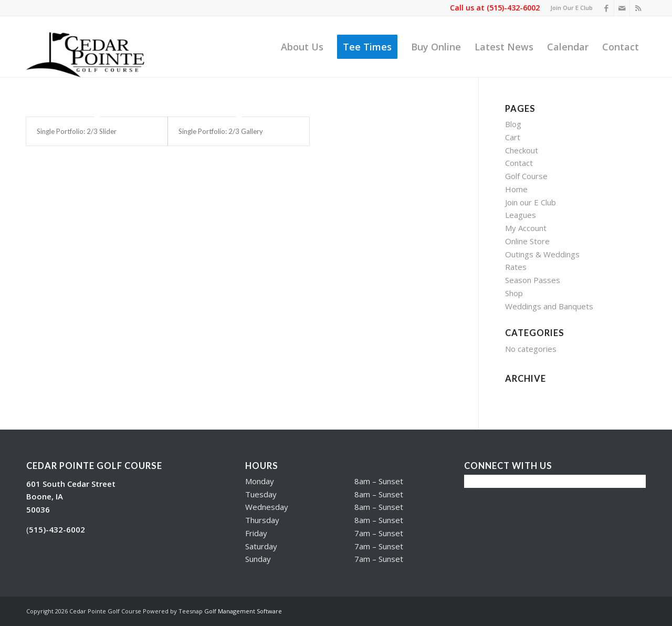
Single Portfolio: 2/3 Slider (77, 131)
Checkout (522, 150)
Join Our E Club (571, 8)
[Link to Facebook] (606, 8)
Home (516, 189)
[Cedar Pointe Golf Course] (91, 47)
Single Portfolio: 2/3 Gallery (221, 131)
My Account (526, 228)
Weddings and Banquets (549, 306)
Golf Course (526, 176)
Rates (516, 267)
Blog (513, 124)
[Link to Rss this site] (638, 8)
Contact (519, 163)
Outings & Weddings (542, 254)
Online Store (527, 241)
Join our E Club (531, 202)
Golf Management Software (243, 611)
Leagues (521, 215)
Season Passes (533, 280)
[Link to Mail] (622, 8)
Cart (513, 137)
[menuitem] (569, 8)
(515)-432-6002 (513, 8)
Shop (514, 293)
